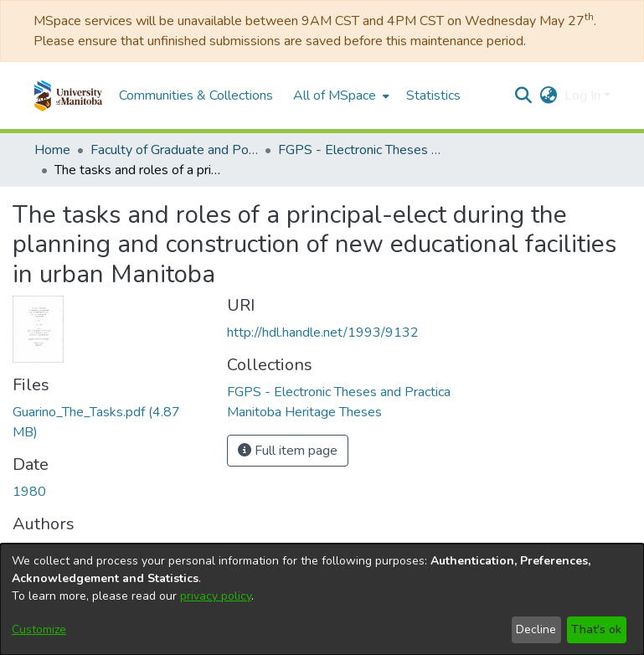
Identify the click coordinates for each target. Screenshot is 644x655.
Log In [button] (584, 95)
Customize (39, 629)
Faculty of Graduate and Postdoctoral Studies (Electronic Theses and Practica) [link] (174, 150)
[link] (339, 392)
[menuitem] (340, 95)
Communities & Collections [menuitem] (196, 95)
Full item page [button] (288, 451)
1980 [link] (29, 492)
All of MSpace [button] (335, 95)
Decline (536, 629)
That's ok (596, 629)
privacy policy (216, 596)
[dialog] (322, 599)
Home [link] (52, 150)
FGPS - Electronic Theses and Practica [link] (362, 150)
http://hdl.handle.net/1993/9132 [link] (323, 333)
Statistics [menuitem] (433, 95)
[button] (68, 95)
